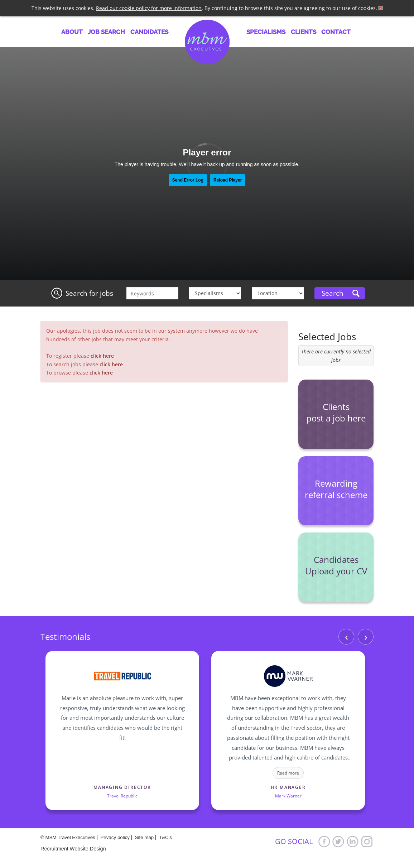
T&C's (165, 837)
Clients (304, 32)
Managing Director (122, 787)
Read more (288, 773)
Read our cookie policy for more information (149, 8)
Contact (336, 32)
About (72, 32)
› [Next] (366, 636)
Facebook (324, 841)
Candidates (149, 32)
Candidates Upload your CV (336, 565)
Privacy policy (115, 837)
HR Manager (288, 787)
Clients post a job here (336, 412)
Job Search (106, 32)
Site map (145, 837)
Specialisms (266, 32)
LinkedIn (353, 841)
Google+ (367, 841)
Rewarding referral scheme (336, 489)
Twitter (338, 841)
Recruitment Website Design (73, 849)
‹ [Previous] (346, 636)
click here (102, 356)
